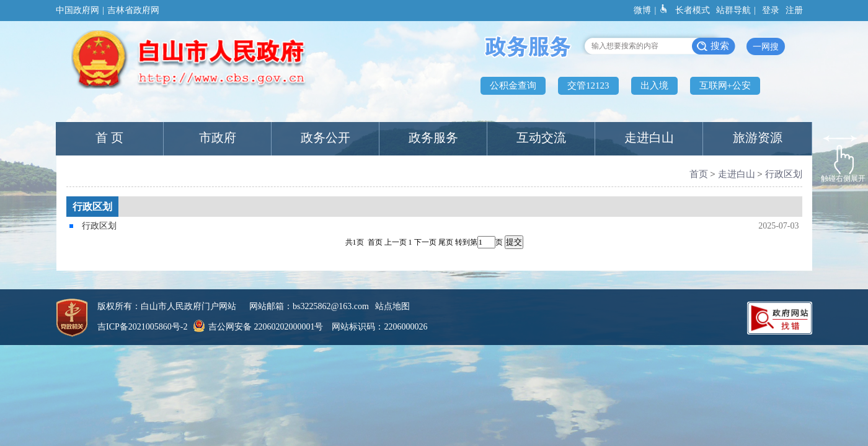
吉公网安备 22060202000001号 (257, 327)
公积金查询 (513, 85)
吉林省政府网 (133, 10)
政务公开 (325, 138)
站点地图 (392, 306)
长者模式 (693, 10)
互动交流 (541, 138)
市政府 (218, 138)
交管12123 (588, 85)
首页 (699, 174)
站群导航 (733, 10)
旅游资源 (758, 138)
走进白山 (649, 138)
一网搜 (766, 47)
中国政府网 (77, 10)
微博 (642, 10)
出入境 (654, 85)
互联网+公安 (725, 85)
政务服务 (433, 138)
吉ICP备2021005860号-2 (142, 327)
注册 (794, 10)
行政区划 (784, 174)
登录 (771, 10)
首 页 (109, 138)
